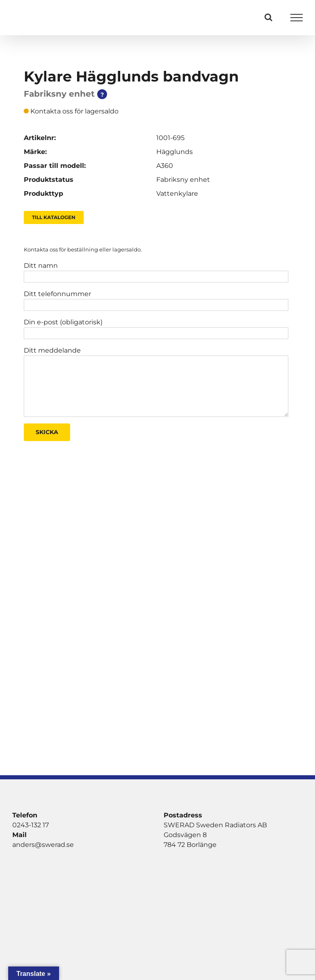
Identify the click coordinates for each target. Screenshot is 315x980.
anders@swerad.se (43, 845)
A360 (165, 166)
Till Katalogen (54, 217)
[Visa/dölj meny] (297, 18)
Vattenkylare (177, 194)
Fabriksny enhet (183, 180)
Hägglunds (175, 152)
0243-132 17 (31, 825)
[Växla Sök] (268, 17)
